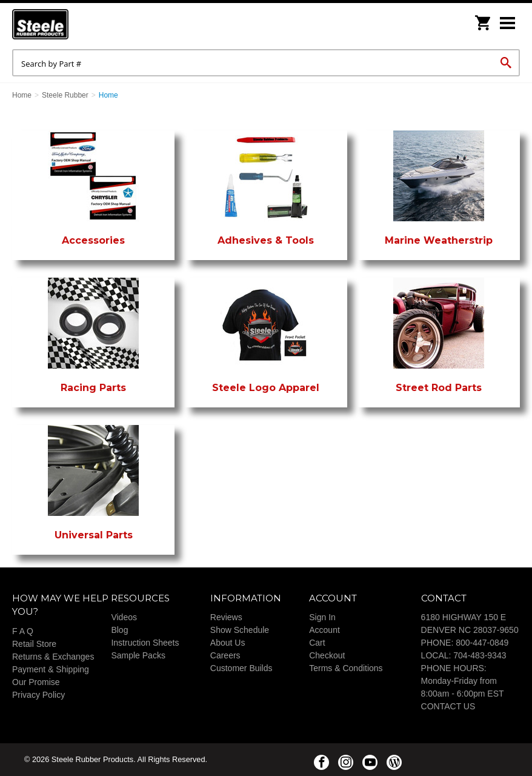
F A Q (23, 631)
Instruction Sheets (145, 643)
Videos (124, 617)
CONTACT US (448, 706)
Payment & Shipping (51, 669)
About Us (228, 643)
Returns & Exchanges (53, 657)
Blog (119, 630)
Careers (225, 655)
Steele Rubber (73, 24)
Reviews (226, 617)
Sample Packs (138, 655)
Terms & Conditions (346, 668)
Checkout (327, 655)
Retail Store (34, 644)
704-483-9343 (480, 655)
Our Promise (36, 682)
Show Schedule (240, 630)
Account (324, 630)
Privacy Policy (38, 695)
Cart (317, 643)
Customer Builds (241, 668)
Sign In (322, 617)
